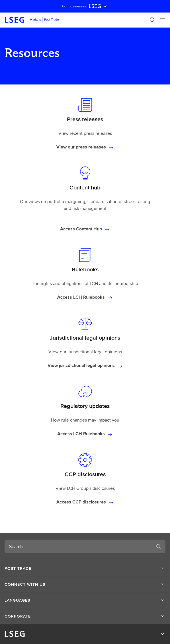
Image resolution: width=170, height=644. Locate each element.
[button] (85, 568)
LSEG (98, 6)
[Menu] (163, 20)
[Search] (152, 20)
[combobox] (78, 546)
